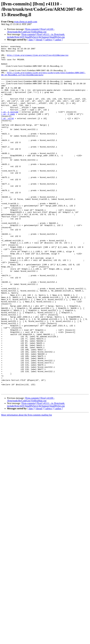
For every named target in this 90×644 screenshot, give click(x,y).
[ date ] (31, 40)
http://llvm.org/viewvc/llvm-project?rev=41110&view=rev (38, 57)
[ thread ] (39, 40)
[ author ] (58, 40)
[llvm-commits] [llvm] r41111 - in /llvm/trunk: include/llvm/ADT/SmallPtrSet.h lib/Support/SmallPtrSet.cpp (36, 36)
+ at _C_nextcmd (10, 125)
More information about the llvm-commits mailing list (27, 484)
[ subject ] (49, 40)
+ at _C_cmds (8, 128)
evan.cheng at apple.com (26, 22)
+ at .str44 (7, 133)
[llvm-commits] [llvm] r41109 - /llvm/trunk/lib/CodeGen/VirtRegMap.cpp (31, 30)
